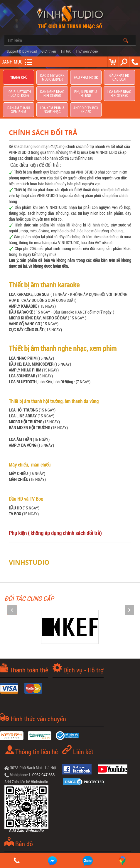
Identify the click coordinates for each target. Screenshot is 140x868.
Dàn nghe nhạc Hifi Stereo (52, 94)
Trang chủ (19, 78)
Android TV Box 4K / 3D (86, 110)
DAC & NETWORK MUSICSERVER (52, 77)
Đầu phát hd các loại (119, 77)
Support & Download (22, 51)
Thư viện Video (87, 51)
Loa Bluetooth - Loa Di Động (19, 94)
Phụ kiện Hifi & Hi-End (86, 94)
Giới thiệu (49, 51)
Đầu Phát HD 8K (86, 78)
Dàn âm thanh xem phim (19, 110)
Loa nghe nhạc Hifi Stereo (119, 94)
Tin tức (66, 51)
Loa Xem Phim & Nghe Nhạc (52, 110)
